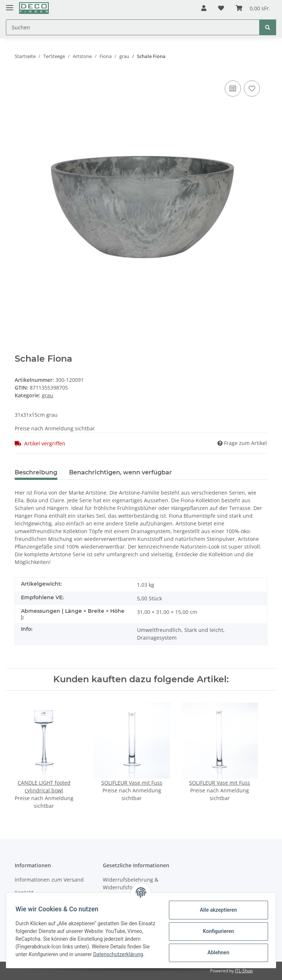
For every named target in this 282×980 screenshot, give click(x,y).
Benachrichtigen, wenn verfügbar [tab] (120, 472)
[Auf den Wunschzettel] (252, 88)
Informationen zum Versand (49, 880)
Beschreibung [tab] (36, 472)
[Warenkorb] (253, 8)
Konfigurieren (216, 931)
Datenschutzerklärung (43, 958)
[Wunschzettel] (221, 8)
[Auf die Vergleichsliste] (233, 88)
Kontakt (24, 892)
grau (48, 395)
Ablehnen (216, 952)
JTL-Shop (244, 971)
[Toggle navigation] (10, 5)
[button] (204, 8)
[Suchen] (133, 27)
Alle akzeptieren (216, 910)
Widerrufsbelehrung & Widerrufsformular (131, 883)
